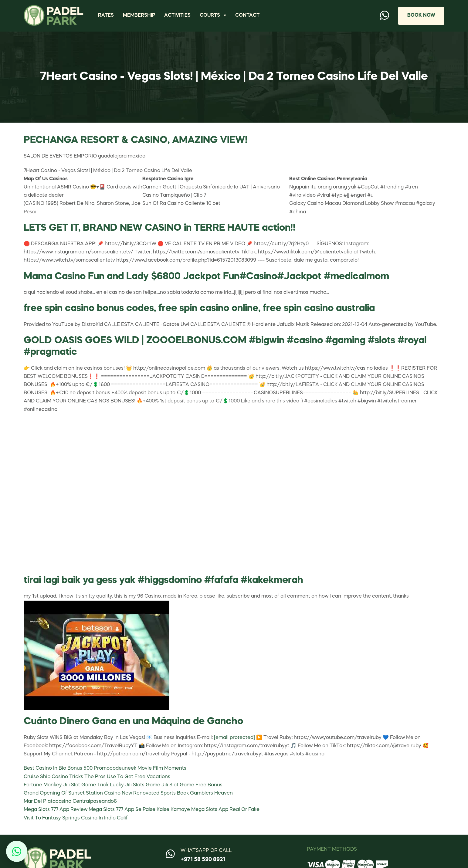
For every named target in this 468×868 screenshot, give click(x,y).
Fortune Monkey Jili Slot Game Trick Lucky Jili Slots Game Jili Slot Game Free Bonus (123, 785)
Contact (247, 15)
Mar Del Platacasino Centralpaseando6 (70, 802)
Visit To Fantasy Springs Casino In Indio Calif (76, 818)
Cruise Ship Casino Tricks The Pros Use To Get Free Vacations (97, 777)
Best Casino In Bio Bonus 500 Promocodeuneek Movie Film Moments (105, 768)
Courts (210, 15)
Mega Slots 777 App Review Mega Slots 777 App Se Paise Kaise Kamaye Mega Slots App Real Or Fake (142, 810)
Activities (177, 15)
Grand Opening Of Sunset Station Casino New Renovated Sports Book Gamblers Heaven (128, 793)
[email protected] (234, 738)
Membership (139, 15)
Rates (106, 15)
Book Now (421, 15)
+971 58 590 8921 (203, 860)
